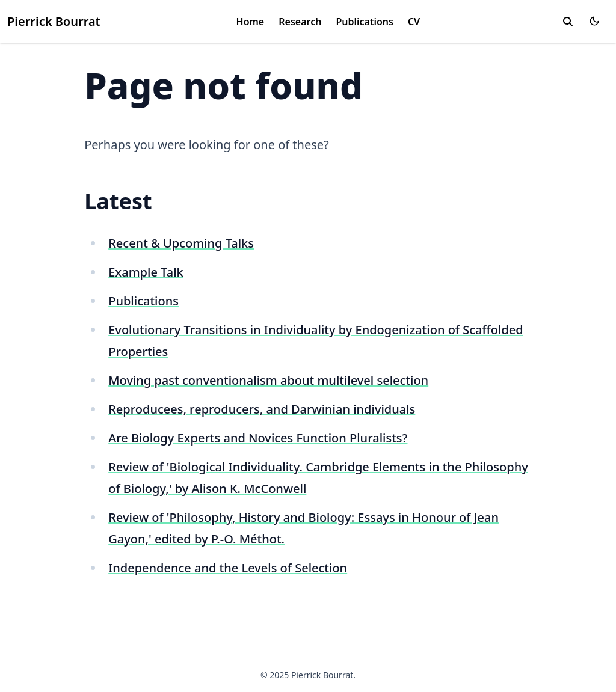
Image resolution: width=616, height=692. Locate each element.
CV (414, 22)
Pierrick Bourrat (54, 21)
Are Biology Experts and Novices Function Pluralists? (258, 438)
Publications (365, 22)
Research (300, 22)
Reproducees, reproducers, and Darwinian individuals (262, 409)
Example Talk (146, 272)
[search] (568, 22)
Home (251, 22)
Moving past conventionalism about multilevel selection (268, 380)
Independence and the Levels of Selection (228, 568)
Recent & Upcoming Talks (181, 243)
